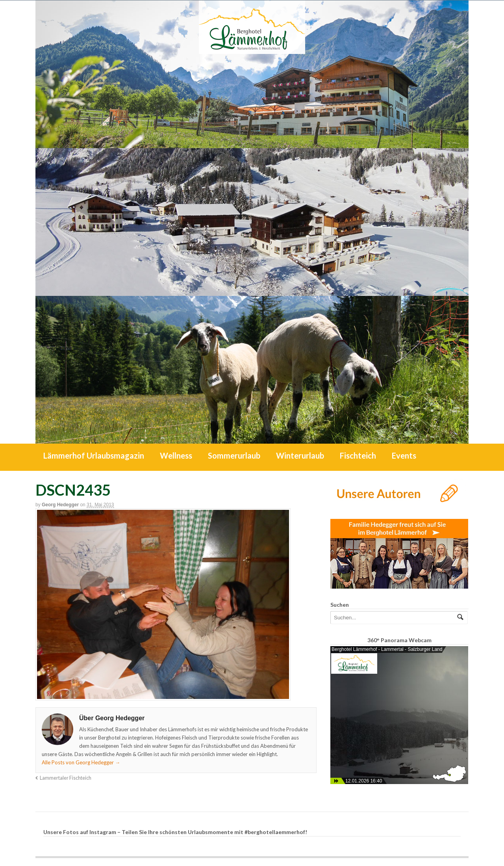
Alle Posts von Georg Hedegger (81, 762)
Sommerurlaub (234, 455)
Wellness (176, 455)
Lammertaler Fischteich (66, 778)
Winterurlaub (300, 455)
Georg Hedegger (60, 505)
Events (404, 455)
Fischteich (358, 455)
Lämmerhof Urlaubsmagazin (94, 455)
